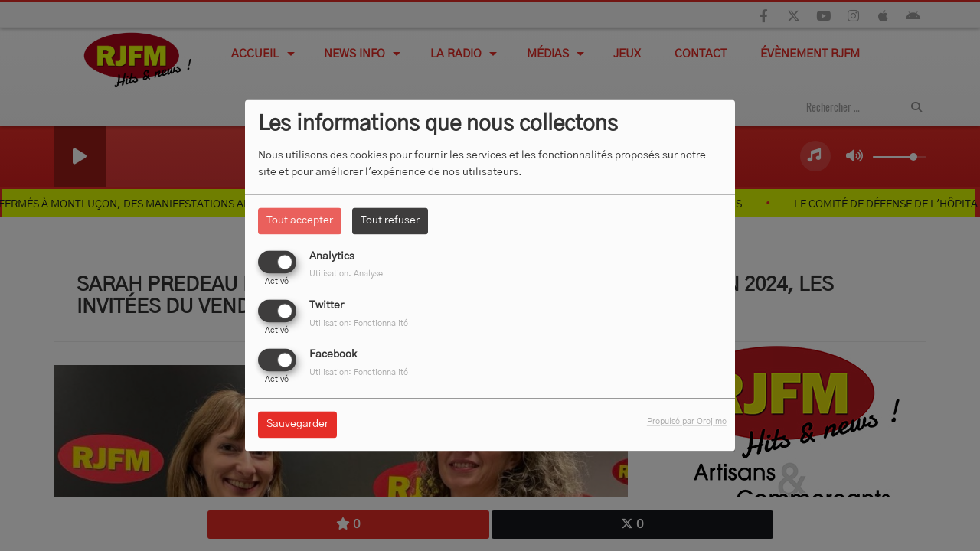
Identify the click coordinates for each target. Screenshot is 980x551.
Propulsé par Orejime (687, 422)
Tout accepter (300, 220)
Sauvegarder (297, 425)
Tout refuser (390, 220)
